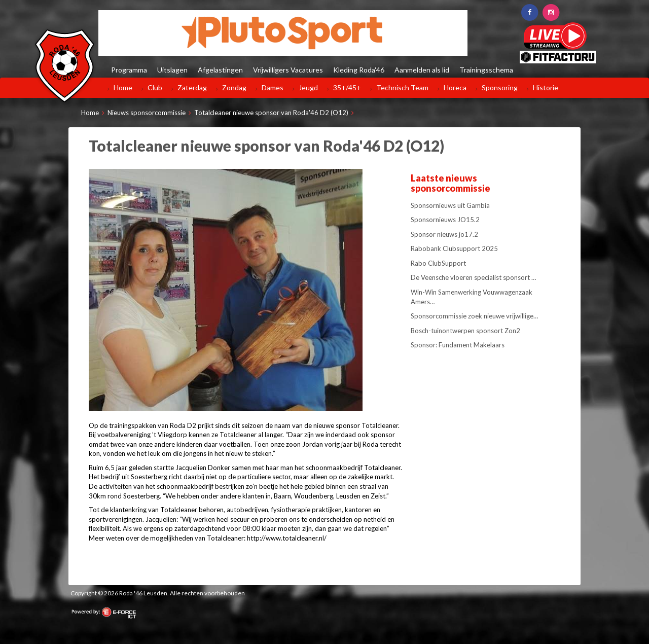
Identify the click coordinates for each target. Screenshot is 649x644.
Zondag (234, 87)
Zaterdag (192, 87)
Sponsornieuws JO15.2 (445, 220)
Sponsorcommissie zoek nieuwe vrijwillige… (474, 316)
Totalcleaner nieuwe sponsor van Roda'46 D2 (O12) (271, 113)
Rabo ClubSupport (438, 263)
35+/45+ (347, 87)
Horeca (455, 87)
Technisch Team (402, 87)
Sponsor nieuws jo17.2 (444, 234)
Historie (546, 87)
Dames (273, 87)
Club (155, 87)
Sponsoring (500, 87)
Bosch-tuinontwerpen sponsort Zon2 (465, 331)
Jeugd (308, 87)
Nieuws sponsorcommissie (147, 113)
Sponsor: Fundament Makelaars (458, 345)
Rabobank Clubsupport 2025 (454, 248)
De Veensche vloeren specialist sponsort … (473, 277)
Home (123, 87)
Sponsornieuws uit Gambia (450, 205)
